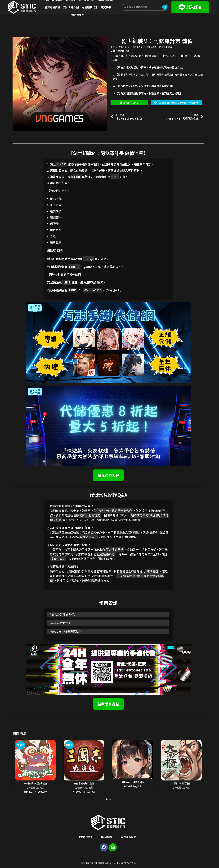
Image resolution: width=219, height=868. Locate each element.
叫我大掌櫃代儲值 (181, 783)
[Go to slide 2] (110, 799)
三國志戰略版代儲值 (84, 783)
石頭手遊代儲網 (71, 274)
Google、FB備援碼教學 (66, 631)
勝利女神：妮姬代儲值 (133, 782)
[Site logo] (22, 7)
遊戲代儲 (123, 47)
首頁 (113, 47)
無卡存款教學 (60, 623)
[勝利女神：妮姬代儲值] (133, 760)
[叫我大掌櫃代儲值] (181, 760)
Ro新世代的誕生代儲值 (35, 783)
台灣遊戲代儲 (137, 47)
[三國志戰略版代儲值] (84, 760)
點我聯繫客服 (108, 475)
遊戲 (42, 787)
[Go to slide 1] (107, 799)
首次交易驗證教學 (63, 614)
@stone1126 (92, 267)
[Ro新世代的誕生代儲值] (35, 760)
